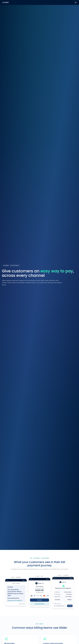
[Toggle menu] (76, 2)
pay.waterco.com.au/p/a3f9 (15, 602)
